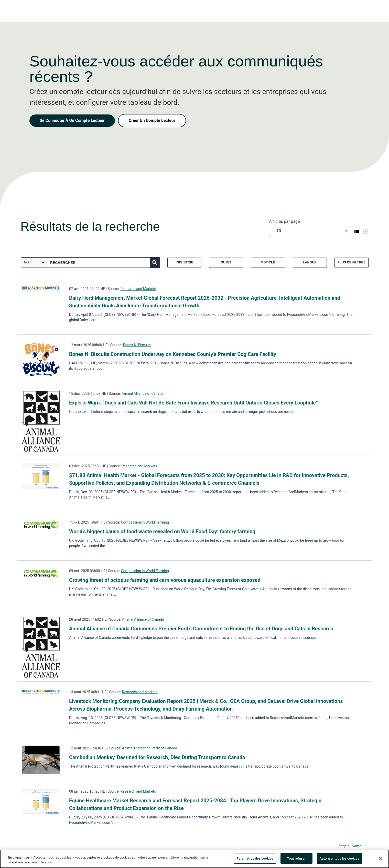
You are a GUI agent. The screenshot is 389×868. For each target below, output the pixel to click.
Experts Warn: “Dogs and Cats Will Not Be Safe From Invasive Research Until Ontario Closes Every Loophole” (193, 403)
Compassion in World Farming (145, 522)
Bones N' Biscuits (137, 345)
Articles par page (284, 221)
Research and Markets (138, 289)
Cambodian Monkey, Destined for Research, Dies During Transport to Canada (157, 757)
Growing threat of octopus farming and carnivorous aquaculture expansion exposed (165, 580)
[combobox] (310, 231)
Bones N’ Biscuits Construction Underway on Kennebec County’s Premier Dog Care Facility (173, 354)
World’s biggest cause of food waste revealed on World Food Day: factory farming (162, 531)
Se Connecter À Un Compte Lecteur (72, 120)
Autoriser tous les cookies (339, 860)
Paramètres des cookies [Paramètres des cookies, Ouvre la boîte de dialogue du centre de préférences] (255, 860)
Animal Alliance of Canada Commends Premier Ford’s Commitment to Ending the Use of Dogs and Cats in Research (201, 629)
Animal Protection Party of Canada (150, 748)
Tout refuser (296, 860)
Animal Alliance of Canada (143, 394)
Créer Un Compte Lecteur (152, 120)
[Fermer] (381, 860)
